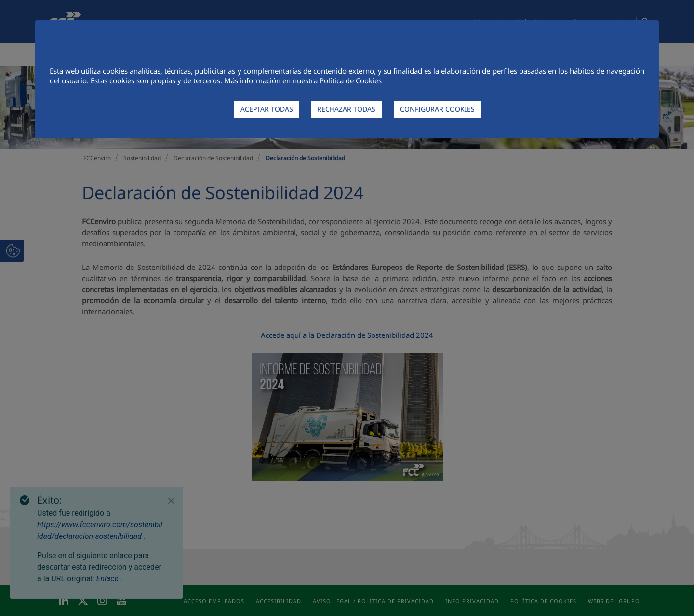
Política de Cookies (351, 80)
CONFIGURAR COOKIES (437, 109)
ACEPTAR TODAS (267, 109)
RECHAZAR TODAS (346, 109)
